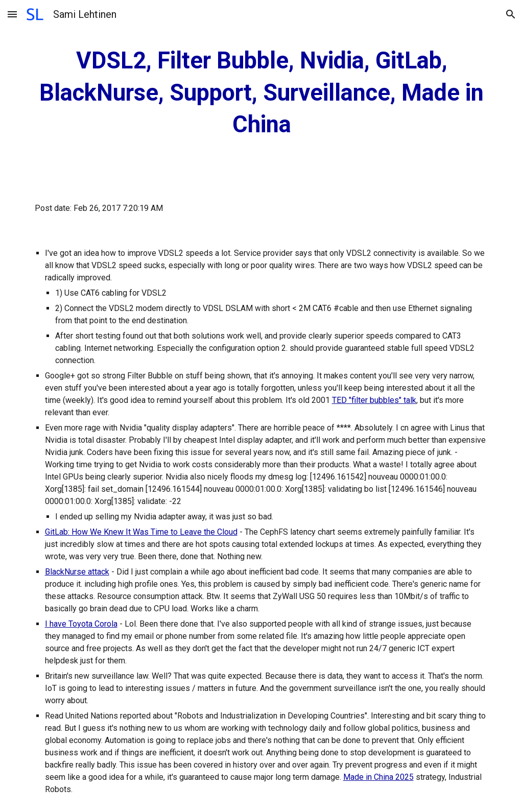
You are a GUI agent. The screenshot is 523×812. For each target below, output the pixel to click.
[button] (12, 14)
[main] (262, 93)
